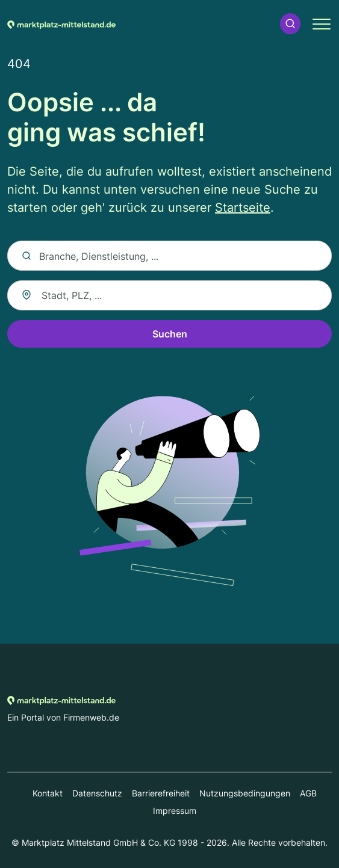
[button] (290, 24)
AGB (308, 793)
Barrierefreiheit (161, 793)
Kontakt (48, 793)
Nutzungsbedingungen (245, 793)
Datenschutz (97, 793)
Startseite (243, 208)
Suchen (170, 334)
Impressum (175, 811)
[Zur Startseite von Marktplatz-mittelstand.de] (61, 23)
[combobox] (169, 295)
